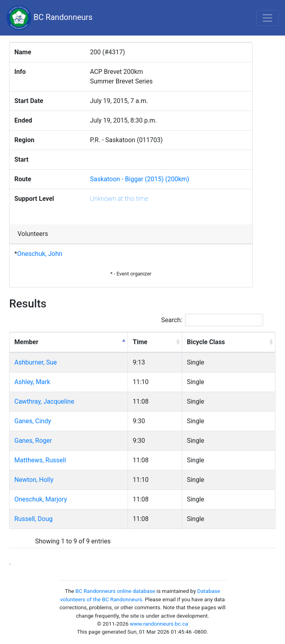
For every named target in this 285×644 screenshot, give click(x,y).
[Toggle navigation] (267, 18)
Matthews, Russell (40, 460)
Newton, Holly (34, 480)
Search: (212, 320)
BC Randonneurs (49, 18)
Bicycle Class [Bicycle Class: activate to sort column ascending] (206, 342)
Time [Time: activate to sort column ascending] (140, 342)
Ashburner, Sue (35, 362)
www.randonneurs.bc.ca (159, 624)
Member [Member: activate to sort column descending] (26, 342)
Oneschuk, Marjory (41, 499)
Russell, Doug (33, 519)
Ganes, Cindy (33, 421)
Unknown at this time (119, 199)
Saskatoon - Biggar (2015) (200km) (140, 179)
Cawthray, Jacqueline (44, 401)
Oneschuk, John (40, 254)
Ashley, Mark (32, 382)
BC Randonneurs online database (115, 591)
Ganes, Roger (33, 441)
